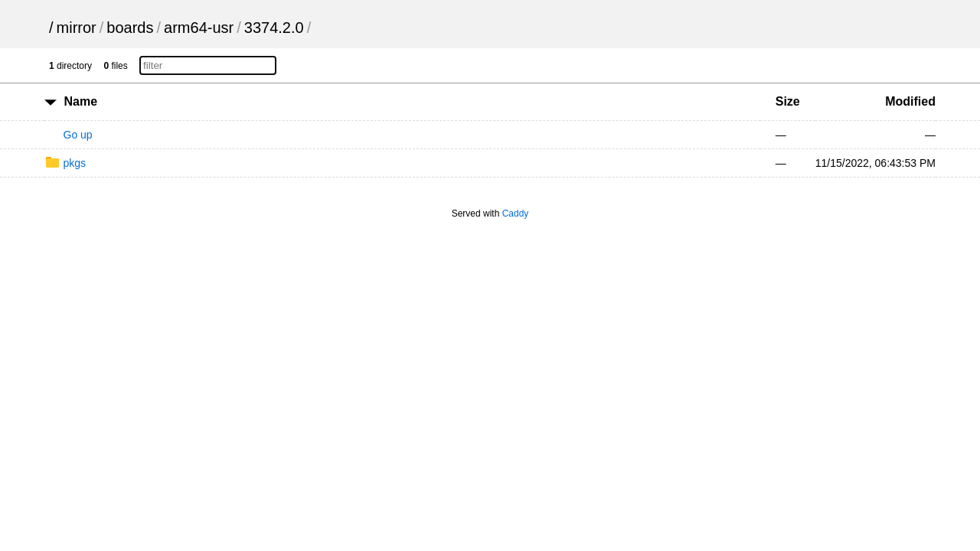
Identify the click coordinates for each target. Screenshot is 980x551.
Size (788, 101)
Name (80, 101)
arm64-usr (199, 28)
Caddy (516, 214)
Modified (910, 101)
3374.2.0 (274, 28)
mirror (77, 28)
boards (130, 28)
